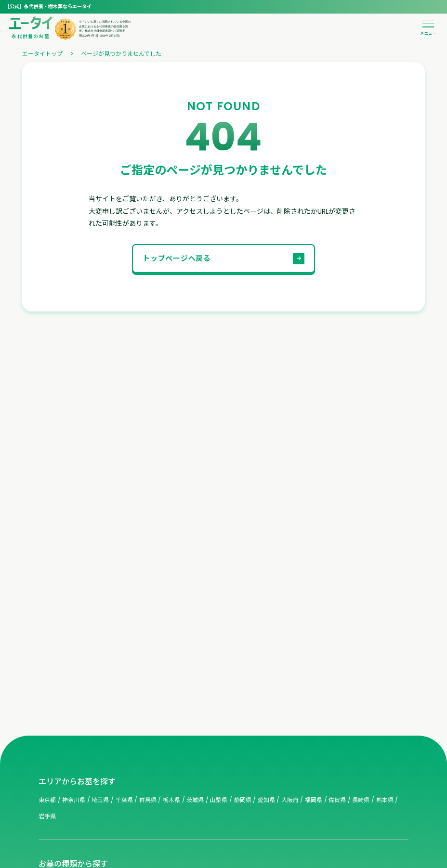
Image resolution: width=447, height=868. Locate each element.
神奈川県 (74, 800)
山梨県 (219, 800)
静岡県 (243, 800)
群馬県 (148, 800)
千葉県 (124, 800)
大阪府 (290, 800)
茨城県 (195, 800)
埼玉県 (100, 800)
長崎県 (361, 800)
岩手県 (47, 816)
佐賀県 (337, 800)
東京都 (47, 800)
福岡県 (314, 800)
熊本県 (385, 800)
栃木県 (171, 800)
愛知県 (266, 800)
